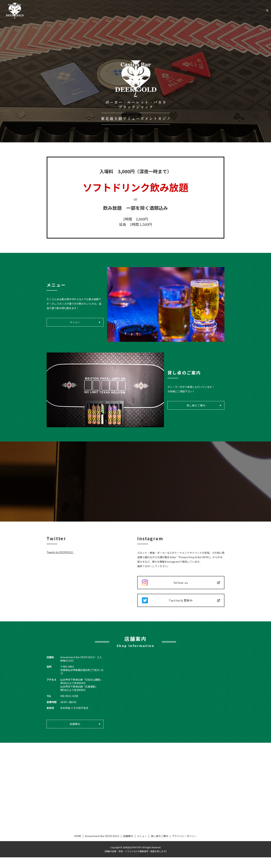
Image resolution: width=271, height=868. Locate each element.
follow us (181, 585)
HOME (78, 847)
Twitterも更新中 (181, 607)
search (267, 11)
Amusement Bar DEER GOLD (183, 10)
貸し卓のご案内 (251, 10)
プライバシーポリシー (184, 847)
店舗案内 (212, 10)
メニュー (230, 10)
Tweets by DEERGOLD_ (60, 552)
